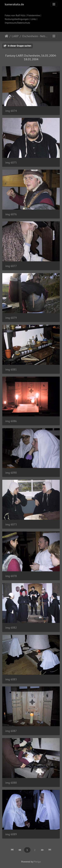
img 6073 (11, 524)
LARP (15, 36)
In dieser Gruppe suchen (18, 46)
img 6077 (11, 266)
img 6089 (11, 834)
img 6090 (11, 473)
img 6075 (11, 163)
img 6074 (11, 111)
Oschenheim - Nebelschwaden (35, 36)
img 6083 (11, 679)
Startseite (6, 36)
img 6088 (11, 783)
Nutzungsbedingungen (17, 19)
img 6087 (11, 731)
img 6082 (11, 628)
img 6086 (11, 421)
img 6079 (11, 318)
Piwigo (37, 862)
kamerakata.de (14, 4)
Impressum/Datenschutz (17, 23)
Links (33, 19)
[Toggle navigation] (54, 4)
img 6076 (11, 214)
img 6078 (11, 576)
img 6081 (11, 369)
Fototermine (34, 15)
